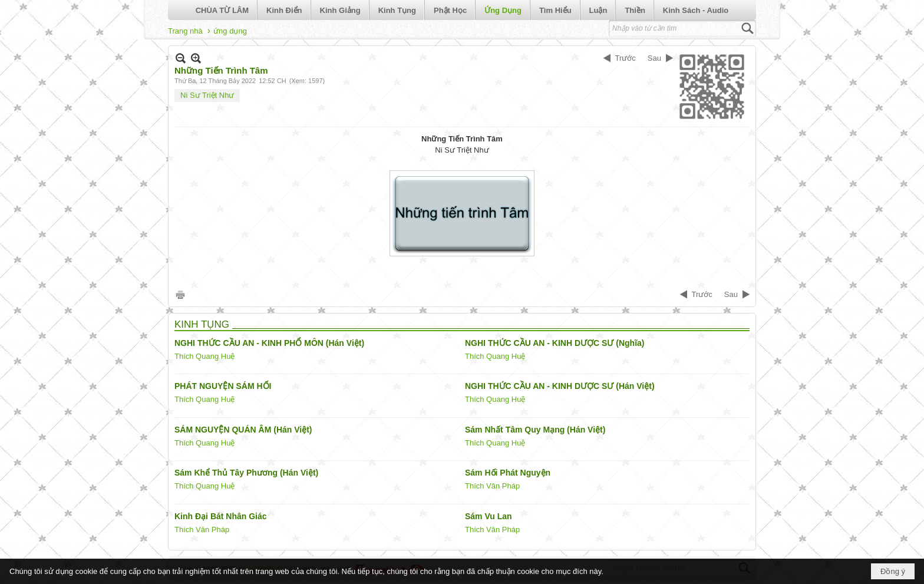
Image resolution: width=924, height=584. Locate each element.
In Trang (180, 294)
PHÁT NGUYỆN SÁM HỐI (223, 386)
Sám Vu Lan (489, 516)
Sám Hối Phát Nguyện (508, 473)
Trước (626, 58)
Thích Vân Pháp (492, 486)
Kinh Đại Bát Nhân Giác (221, 516)
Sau (654, 58)
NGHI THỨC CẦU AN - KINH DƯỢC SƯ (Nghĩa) (555, 343)
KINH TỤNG (202, 324)
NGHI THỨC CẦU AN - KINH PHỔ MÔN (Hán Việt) (269, 343)
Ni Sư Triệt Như (207, 95)
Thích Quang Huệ (204, 356)
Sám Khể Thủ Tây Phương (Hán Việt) (246, 473)
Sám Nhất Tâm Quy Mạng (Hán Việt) (535, 430)
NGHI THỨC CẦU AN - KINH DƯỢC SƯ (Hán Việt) (560, 386)
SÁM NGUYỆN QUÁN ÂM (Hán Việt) (243, 430)
